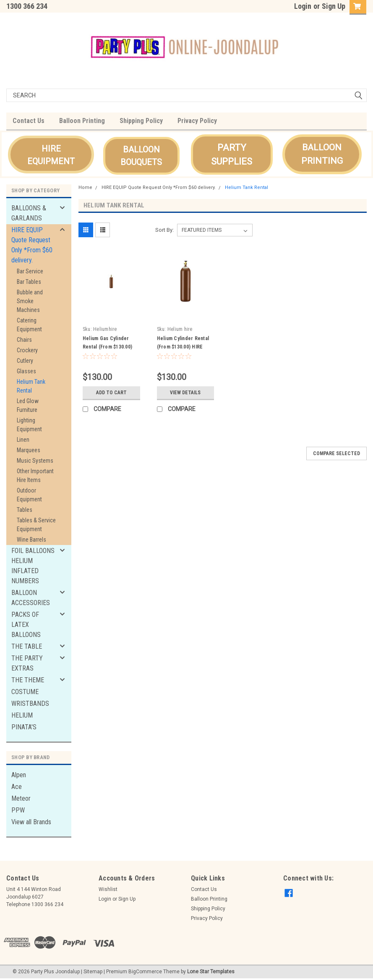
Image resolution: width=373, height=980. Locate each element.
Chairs (24, 340)
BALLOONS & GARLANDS (29, 213)
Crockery (27, 350)
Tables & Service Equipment (36, 525)
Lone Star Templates (211, 972)
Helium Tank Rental (31, 386)
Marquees (29, 450)
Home (85, 187)
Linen (23, 440)
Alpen (19, 775)
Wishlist (108, 889)
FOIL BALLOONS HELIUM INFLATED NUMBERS (33, 566)
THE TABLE (27, 646)
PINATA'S (24, 727)
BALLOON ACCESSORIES (31, 598)
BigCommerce (145, 972)
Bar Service (30, 271)
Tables (25, 510)
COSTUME (25, 692)
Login (303, 6)
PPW (18, 810)
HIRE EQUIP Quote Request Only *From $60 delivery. (32, 245)
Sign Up (334, 6)
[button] (51, 155)
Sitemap (93, 972)
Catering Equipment (29, 325)
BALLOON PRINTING (322, 154)
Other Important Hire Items (35, 476)
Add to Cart (111, 393)
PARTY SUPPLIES (232, 155)
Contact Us (29, 121)
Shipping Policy (141, 121)
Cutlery (25, 361)
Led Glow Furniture (28, 405)
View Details (185, 393)
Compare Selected (336, 453)
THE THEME (28, 680)
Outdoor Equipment (29, 495)
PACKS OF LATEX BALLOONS (26, 625)
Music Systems (35, 461)
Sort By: (164, 230)
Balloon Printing (82, 121)
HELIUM (22, 715)
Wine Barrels (31, 540)
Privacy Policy (197, 121)
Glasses (26, 371)
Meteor (21, 798)
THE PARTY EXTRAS (27, 663)
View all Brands (31, 822)
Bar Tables (29, 282)
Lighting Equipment (29, 425)
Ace (17, 787)
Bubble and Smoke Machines (30, 301)
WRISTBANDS (30, 704)
